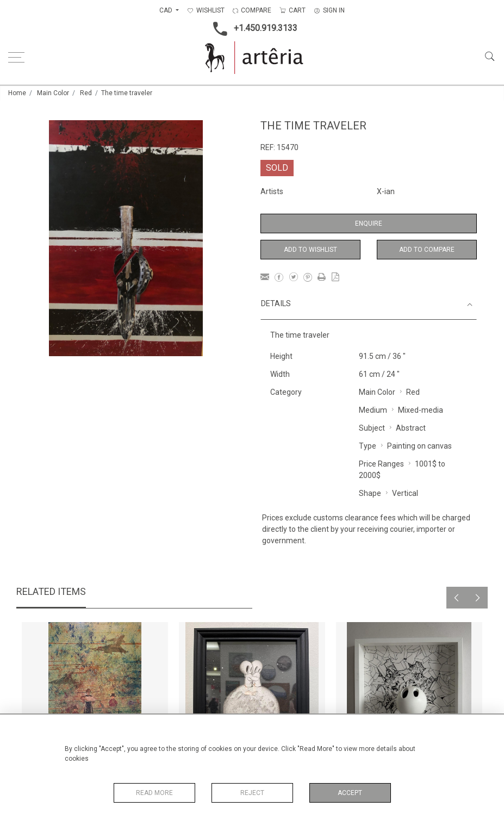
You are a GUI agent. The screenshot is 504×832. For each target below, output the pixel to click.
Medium (373, 410)
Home (17, 93)
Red (86, 93)
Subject (372, 428)
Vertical (405, 493)
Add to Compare (427, 250)
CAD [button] (167, 10)
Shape (370, 493)
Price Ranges (381, 464)
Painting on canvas (419, 446)
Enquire (369, 223)
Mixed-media (421, 410)
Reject (252, 793)
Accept (350, 793)
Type (368, 446)
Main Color (53, 93)
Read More (154, 793)
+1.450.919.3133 (252, 29)
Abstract (411, 428)
